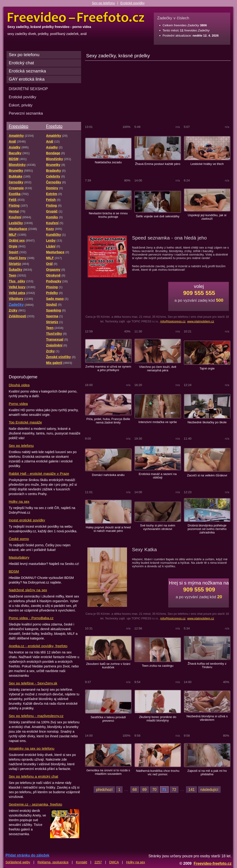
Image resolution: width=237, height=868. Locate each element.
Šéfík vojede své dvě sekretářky (158, 216)
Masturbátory (19, 557)
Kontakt (82, 862)
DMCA (114, 862)
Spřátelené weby (18, 862)
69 (144, 789)
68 (135, 789)
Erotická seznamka (27, 71)
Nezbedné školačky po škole (207, 422)
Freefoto (54, 126)
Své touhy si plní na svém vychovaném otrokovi (158, 527)
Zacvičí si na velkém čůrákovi (207, 475)
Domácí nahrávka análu (108, 475)
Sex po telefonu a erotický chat (34, 776)
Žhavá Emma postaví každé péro (158, 164)
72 (174, 789)
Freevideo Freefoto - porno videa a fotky (76, 17)
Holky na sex (19, 501)
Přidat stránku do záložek (27, 855)
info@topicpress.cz (173, 321)
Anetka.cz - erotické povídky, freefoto (38, 646)
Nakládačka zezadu (108, 162)
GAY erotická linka (27, 79)
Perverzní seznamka (26, 113)
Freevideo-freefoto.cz (213, 863)
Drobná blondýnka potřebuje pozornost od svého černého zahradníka (207, 529)
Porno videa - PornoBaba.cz (31, 618)
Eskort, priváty (21, 105)
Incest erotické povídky (27, 520)
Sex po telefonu (103, 3)
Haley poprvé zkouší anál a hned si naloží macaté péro (108, 529)
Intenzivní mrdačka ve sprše (158, 422)
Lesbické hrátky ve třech (207, 164)
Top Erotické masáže (25, 422)
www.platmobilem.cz (201, 321)
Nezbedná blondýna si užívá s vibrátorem (207, 718)
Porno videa (18, 404)
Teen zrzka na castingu (158, 666)
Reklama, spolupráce (53, 862)
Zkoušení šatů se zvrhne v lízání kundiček (108, 666)
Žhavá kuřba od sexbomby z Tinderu (207, 665)
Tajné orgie (207, 368)
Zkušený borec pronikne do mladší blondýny (158, 719)
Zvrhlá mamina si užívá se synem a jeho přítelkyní (108, 368)
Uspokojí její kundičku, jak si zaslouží (207, 217)
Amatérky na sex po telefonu (32, 748)
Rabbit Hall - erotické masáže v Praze (39, 473)
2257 (98, 862)
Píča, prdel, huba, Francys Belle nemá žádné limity (108, 421)
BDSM (14, 571)
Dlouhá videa (19, 385)
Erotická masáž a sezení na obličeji (158, 476)
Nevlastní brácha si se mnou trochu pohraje (108, 215)
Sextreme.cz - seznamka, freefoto (36, 804)
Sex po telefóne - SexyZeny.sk (33, 683)
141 (191, 789)
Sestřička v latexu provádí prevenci (108, 719)
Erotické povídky (133, 3)
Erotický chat (21, 63)
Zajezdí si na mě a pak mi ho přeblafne (207, 772)
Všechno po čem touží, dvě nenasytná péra (158, 369)
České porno (19, 539)
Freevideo (19, 126)
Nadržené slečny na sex (28, 590)
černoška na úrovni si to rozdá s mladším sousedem (108, 772)
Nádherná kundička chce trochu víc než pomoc (158, 772)
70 (154, 789)
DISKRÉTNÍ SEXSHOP (28, 89)
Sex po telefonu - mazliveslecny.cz (36, 716)
